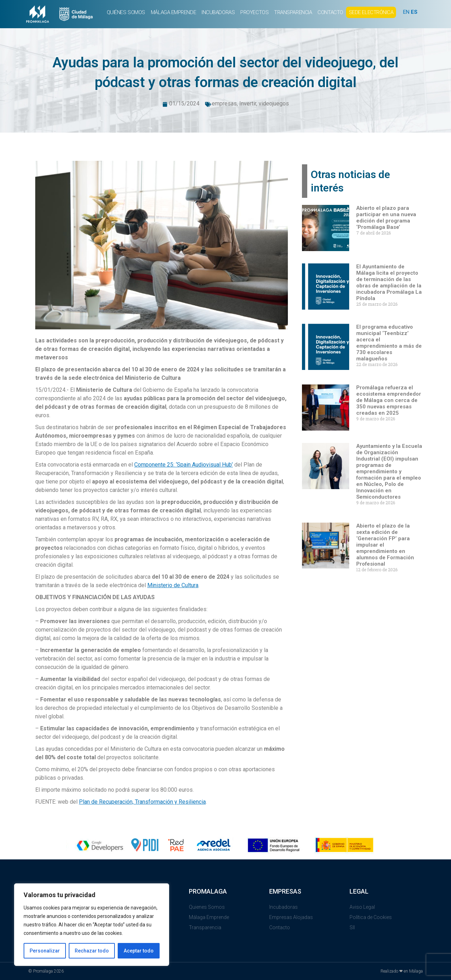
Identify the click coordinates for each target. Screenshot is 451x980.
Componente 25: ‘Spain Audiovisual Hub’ (184, 465)
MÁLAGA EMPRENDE (173, 12)
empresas (224, 104)
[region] (92, 925)
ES (414, 12)
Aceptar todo (139, 951)
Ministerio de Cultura (173, 585)
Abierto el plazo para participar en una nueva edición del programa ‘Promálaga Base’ (386, 218)
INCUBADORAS (218, 12)
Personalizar (45, 951)
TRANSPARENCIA (293, 12)
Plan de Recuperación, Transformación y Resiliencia (142, 802)
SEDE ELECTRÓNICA (371, 12)
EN (406, 12)
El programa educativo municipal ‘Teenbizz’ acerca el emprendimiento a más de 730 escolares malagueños (389, 343)
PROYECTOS (254, 12)
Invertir (248, 104)
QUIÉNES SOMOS (126, 12)
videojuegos (274, 104)
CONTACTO (330, 12)
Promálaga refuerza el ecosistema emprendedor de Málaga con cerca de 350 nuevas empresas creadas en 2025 (389, 400)
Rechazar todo (92, 951)
